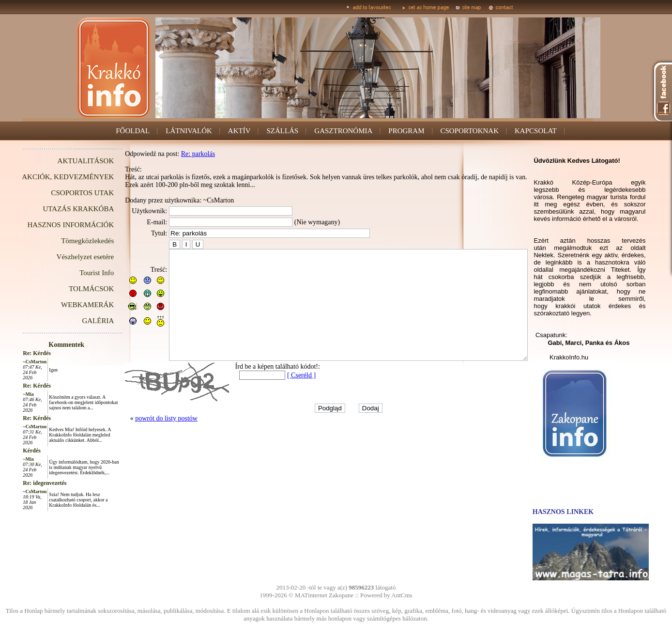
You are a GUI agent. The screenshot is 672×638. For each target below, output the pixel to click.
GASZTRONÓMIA (343, 131)
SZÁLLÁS (282, 131)
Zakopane (341, 595)
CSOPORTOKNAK (470, 131)
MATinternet (311, 595)
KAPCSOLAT (536, 131)
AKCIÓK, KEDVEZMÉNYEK (46, 177)
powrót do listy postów (145, 440)
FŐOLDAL (133, 131)
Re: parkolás (176, 154)
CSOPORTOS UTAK (61, 193)
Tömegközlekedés (66, 241)
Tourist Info (75, 273)
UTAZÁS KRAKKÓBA (57, 209)
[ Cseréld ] (280, 397)
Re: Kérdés (15, 353)
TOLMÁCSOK (69, 289)
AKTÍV (239, 131)
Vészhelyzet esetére (64, 257)
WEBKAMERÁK (66, 305)
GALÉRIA (76, 321)
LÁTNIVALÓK (189, 131)
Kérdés (10, 451)
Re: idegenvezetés (23, 483)
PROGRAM (406, 131)
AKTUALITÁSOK (64, 161)
